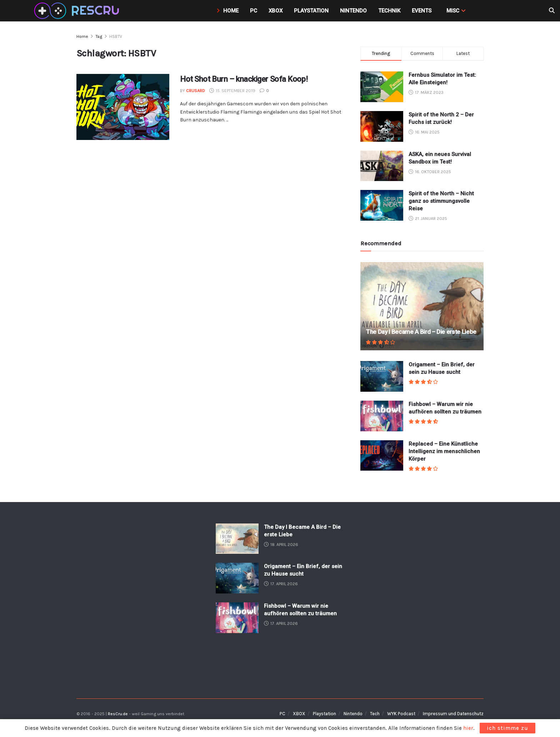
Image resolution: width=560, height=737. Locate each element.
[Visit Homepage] (78, 11)
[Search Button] (552, 11)
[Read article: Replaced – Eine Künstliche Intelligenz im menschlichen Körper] (382, 456)
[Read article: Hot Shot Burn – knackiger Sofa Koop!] (123, 107)
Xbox (276, 11)
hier (468, 728)
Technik (389, 11)
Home (227, 11)
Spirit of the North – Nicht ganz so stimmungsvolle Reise (441, 201)
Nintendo (353, 11)
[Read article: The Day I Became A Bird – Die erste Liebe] (422, 306)
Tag (99, 36)
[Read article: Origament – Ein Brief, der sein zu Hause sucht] (382, 376)
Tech (375, 714)
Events (422, 11)
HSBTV (116, 36)
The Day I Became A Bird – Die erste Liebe (421, 332)
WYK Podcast (401, 714)
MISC (453, 11)
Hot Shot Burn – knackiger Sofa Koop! (244, 79)
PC (254, 11)
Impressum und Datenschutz (453, 714)
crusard (196, 91)
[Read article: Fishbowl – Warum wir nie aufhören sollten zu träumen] (382, 416)
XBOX (299, 714)
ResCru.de (118, 714)
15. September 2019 (232, 91)
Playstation (311, 11)
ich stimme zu (507, 728)
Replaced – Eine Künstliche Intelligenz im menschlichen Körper (444, 451)
